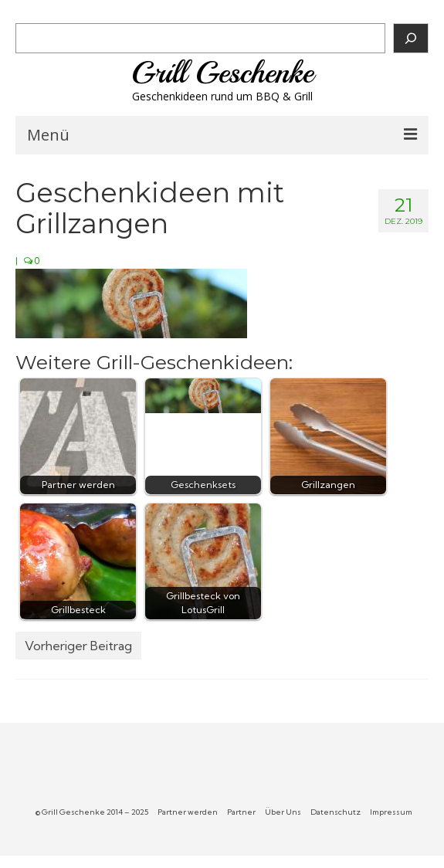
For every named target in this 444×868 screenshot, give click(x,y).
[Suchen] (411, 38)
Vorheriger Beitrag (78, 646)
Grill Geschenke (222, 73)
